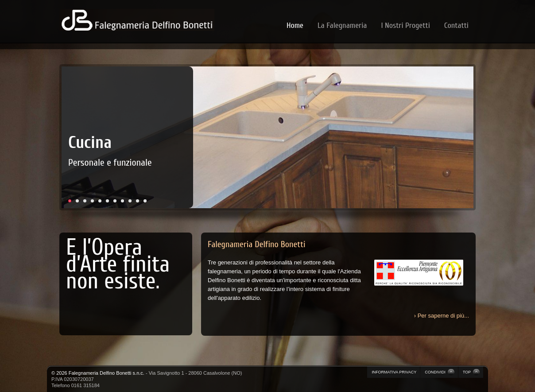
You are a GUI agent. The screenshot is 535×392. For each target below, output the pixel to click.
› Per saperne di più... (442, 316)
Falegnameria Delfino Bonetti (257, 244)
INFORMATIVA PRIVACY (394, 372)
